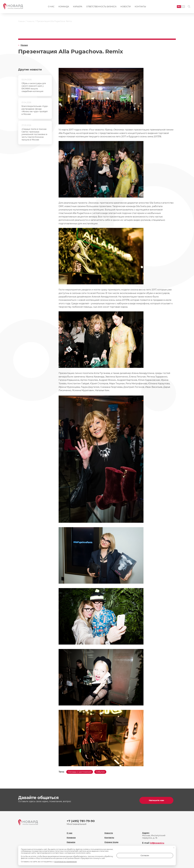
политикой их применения (65, 862)
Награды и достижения (81, 772)
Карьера (78, 8)
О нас (51, 8)
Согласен (162, 856)
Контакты (140, 8)
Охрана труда (112, 840)
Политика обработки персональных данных (117, 846)
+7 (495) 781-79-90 (82, 821)
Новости (126, 8)
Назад (24, 45)
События (105, 772)
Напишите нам (158, 800)
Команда (64, 8)
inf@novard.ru (158, 841)
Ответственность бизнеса (101, 8)
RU (176, 7)
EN (181, 7)
